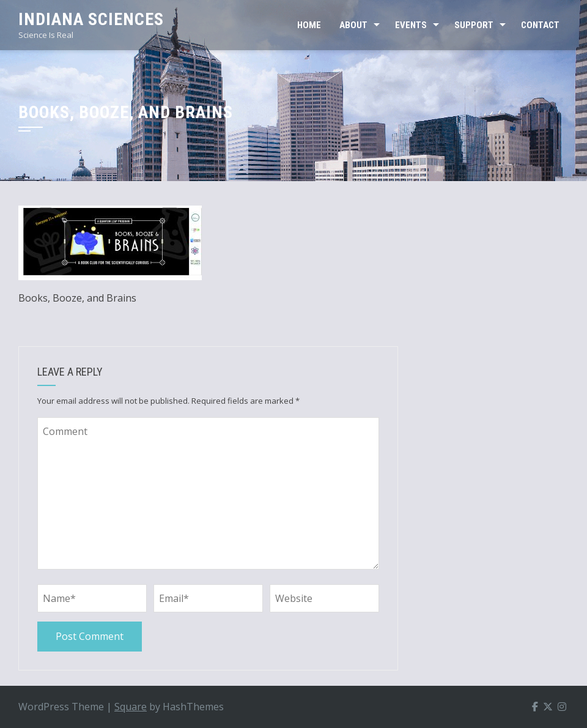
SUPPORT (474, 25)
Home (309, 25)
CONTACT (540, 25)
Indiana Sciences (91, 19)
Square (131, 707)
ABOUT (353, 25)
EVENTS (411, 25)
